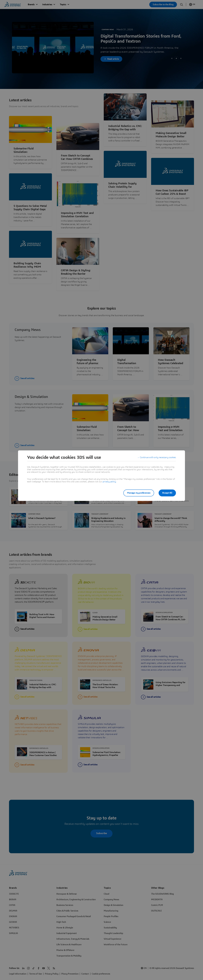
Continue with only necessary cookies (158, 457)
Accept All (167, 493)
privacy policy (109, 482)
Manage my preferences (139, 493)
